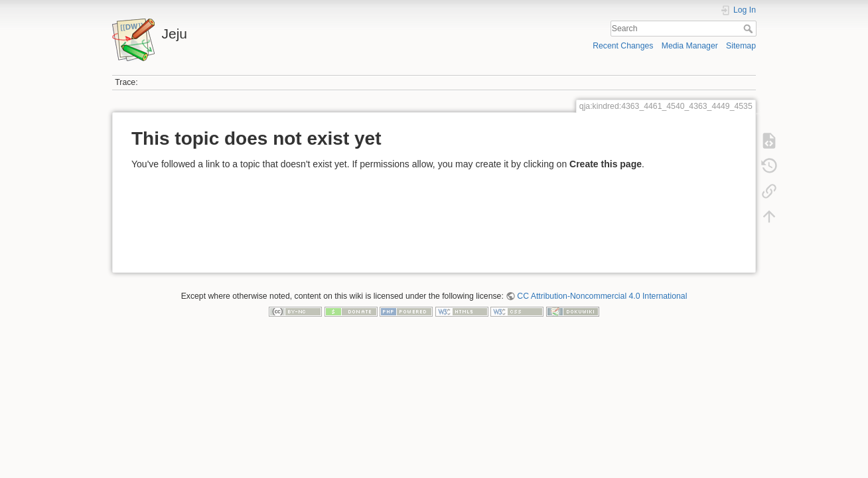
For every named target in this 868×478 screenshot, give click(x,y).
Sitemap (741, 46)
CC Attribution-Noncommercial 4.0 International (602, 296)
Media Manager (690, 46)
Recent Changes (623, 46)
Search (750, 29)
